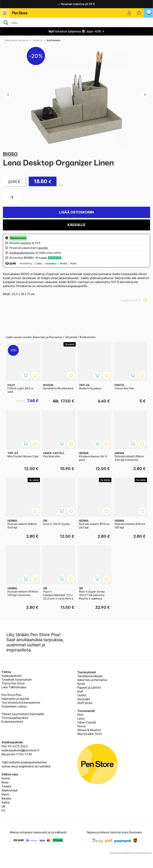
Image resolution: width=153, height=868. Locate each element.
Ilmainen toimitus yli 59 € (76, 4)
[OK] (76, 22)
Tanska (6, 786)
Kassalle (77, 225)
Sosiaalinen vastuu (14, 706)
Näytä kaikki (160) (90, 734)
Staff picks (85, 703)
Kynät (81, 684)
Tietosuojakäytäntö (15, 718)
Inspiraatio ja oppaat (15, 699)
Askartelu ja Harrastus (16, 40)
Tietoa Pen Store (13, 683)
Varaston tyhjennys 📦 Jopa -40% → (76, 31)
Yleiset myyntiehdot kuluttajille (23, 714)
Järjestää (37, 40)
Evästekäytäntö (12, 722)
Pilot (80, 715)
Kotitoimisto (54, 40)
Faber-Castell (87, 722)
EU (3, 810)
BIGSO (10, 154)
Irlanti (5, 794)
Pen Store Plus (11, 695)
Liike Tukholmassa (14, 687)
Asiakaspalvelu (12, 676)
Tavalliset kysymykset (17, 680)
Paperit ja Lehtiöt (89, 688)
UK (3, 806)
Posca (81, 726)
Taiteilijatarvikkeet (90, 676)
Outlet (82, 695)
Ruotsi (6, 778)
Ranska (6, 798)
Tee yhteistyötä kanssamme (21, 702)
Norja (5, 782)
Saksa (5, 802)
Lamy (81, 719)
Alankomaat (10, 790)
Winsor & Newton (89, 730)
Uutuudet (84, 699)
